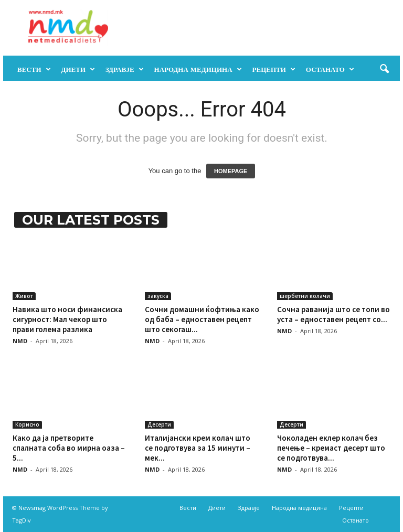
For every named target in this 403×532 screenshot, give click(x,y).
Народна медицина (198, 69)
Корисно (27, 424)
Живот (24, 296)
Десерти (159, 424)
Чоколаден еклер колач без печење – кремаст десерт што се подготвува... (331, 448)
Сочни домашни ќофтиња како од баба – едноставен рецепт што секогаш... (202, 319)
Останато (330, 69)
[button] (384, 69)
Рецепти (274, 69)
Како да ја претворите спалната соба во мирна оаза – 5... (69, 448)
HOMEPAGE (231, 171)
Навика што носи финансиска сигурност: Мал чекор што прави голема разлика (67, 319)
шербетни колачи (305, 296)
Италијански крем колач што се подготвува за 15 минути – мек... (198, 448)
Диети (78, 69)
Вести (34, 69)
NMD (20, 341)
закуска (158, 296)
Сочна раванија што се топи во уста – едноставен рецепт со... (333, 314)
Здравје (125, 69)
